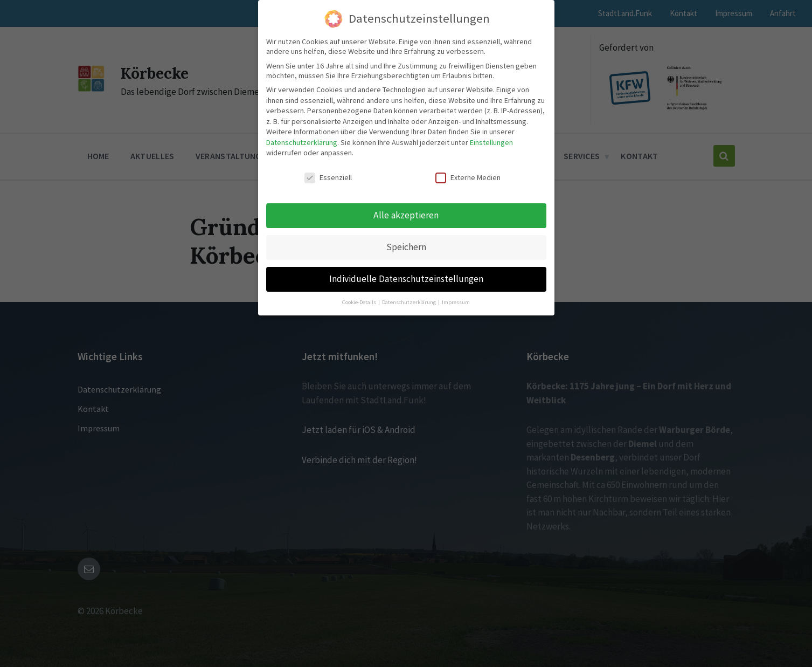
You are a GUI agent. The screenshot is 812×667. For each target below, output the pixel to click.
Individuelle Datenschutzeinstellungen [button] (406, 279)
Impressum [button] (456, 302)
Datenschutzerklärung (302, 142)
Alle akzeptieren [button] (406, 215)
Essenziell (328, 177)
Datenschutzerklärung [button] (410, 302)
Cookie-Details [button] (360, 302)
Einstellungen (491, 142)
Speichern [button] (406, 247)
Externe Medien (468, 177)
